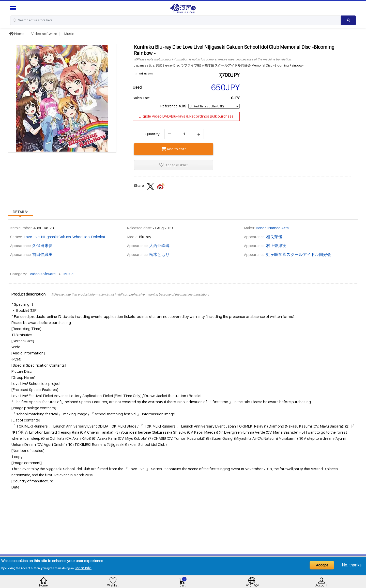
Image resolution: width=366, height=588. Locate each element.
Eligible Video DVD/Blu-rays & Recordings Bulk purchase (186, 116)
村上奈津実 (276, 246)
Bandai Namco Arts (272, 228)
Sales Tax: (141, 98)
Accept (322, 565)
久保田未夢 (42, 246)
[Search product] (348, 20)
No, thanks (352, 565)
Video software (44, 34)
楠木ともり (159, 255)
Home (17, 34)
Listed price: (143, 74)
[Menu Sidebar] (14, 8)
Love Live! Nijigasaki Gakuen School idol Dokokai (64, 237)
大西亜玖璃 (159, 246)
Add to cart (174, 149)
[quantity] (184, 134)
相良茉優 (274, 237)
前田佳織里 (42, 255)
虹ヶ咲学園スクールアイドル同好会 (299, 255)
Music (69, 34)
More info (83, 568)
